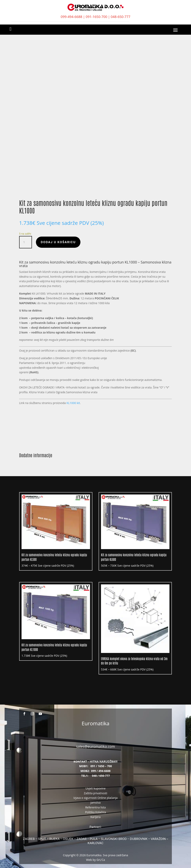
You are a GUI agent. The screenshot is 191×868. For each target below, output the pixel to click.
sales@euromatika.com (95, 746)
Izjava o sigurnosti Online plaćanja (95, 798)
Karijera (95, 817)
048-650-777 (121, 17)
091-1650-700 (96, 17)
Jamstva (95, 803)
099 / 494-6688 (101, 771)
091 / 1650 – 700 (101, 766)
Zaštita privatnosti (95, 793)
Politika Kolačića (95, 812)
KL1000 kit (73, 403)
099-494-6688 (71, 17)
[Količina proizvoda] (26, 242)
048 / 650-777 (101, 776)
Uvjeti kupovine (95, 788)
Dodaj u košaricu (58, 242)
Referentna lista (95, 807)
